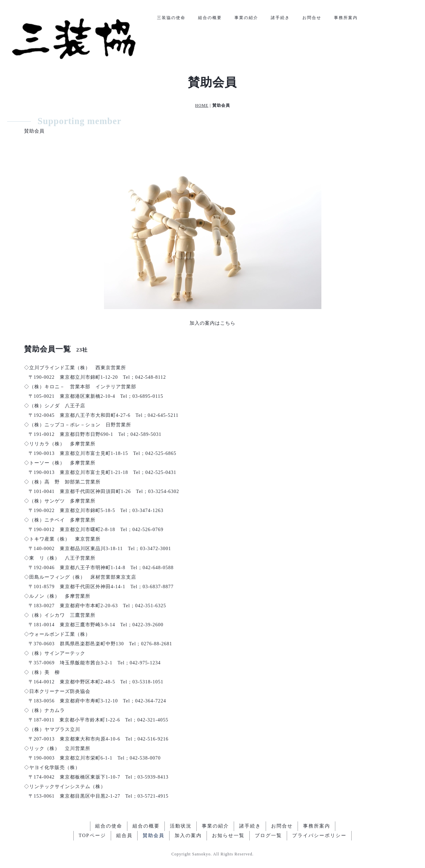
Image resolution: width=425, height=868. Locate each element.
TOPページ (92, 836)
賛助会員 (154, 836)
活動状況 (181, 826)
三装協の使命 (171, 18)
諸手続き (280, 18)
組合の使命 (109, 826)
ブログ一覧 (268, 836)
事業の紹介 (246, 18)
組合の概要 (210, 18)
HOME (202, 105)
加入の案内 (188, 836)
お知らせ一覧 (228, 836)
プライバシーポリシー (319, 836)
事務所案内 (346, 18)
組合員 (124, 836)
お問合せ (312, 18)
